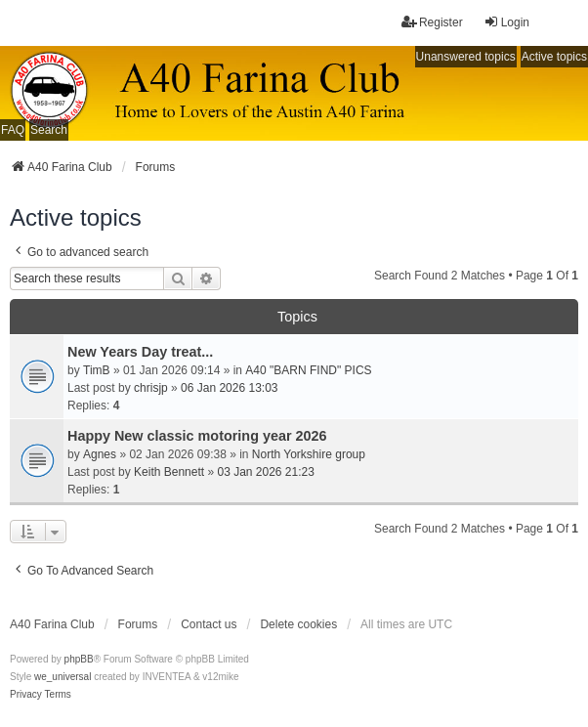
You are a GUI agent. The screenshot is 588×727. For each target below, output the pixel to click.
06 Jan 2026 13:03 (229, 388)
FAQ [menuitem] (13, 130)
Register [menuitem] (432, 22)
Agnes (100, 454)
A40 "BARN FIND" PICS (308, 370)
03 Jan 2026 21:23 (265, 472)
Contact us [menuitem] (209, 624)
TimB (97, 370)
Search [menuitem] (49, 130)
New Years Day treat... (140, 352)
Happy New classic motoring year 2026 (197, 436)
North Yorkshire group (309, 454)
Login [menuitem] (506, 22)
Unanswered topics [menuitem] (466, 57)
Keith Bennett (169, 472)
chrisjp (151, 388)
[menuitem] (26, 695)
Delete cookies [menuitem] (298, 624)
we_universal (63, 677)
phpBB (79, 659)
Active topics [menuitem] (554, 57)
